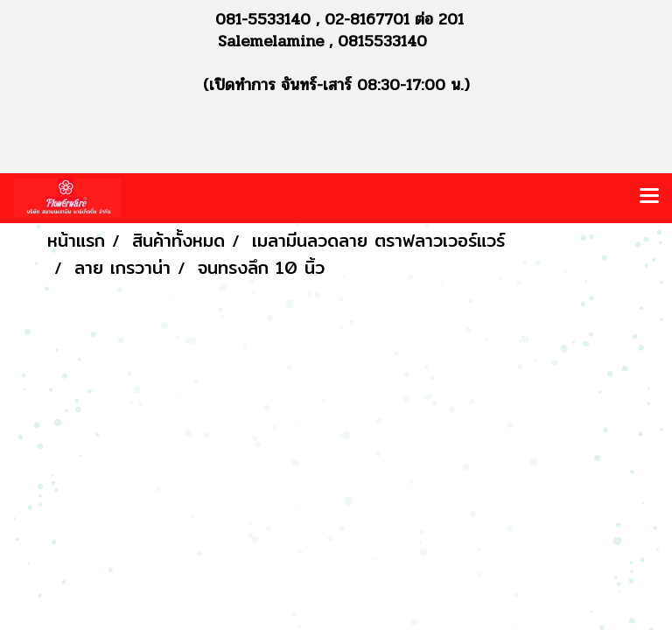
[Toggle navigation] (649, 198)
